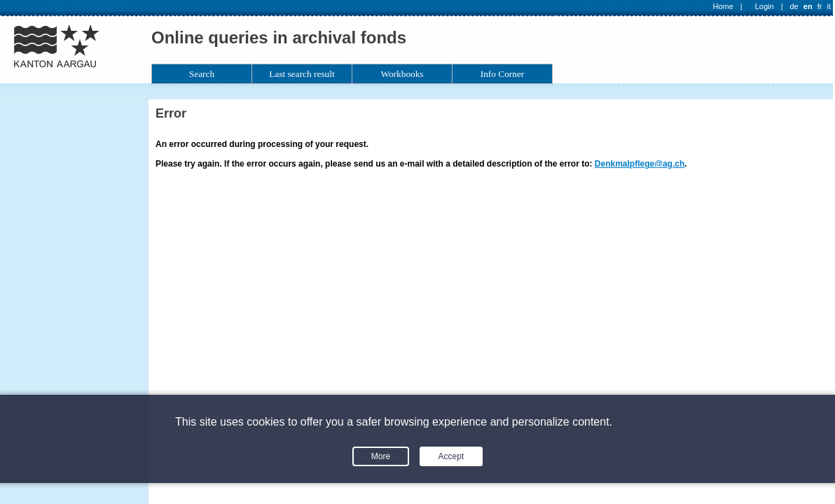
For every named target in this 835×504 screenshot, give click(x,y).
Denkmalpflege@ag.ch (640, 164)
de (794, 6)
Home (723, 6)
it (829, 6)
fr (820, 6)
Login (765, 6)
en (808, 6)
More (381, 456)
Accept (451, 456)
